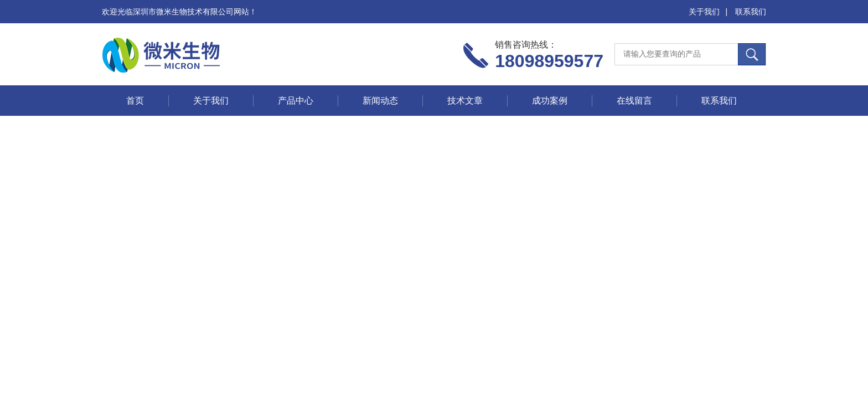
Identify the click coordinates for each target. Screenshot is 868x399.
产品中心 (296, 101)
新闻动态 (380, 101)
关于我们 (704, 12)
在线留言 (634, 101)
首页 (135, 101)
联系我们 (751, 12)
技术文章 (465, 101)
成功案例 (550, 101)
